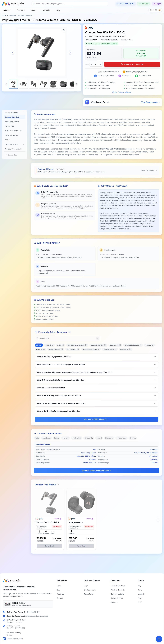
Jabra (140, 590)
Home (4, 15)
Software (133, 438)
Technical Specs (11, 144)
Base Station (47, 438)
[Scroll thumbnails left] (6, 84)
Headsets (6, 10)
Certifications (77, 438)
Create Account (90, 590)
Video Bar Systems (118, 586)
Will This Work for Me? (14, 131)
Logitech (141, 594)
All (39, 345)
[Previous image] (13, 52)
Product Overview (12, 117)
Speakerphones (117, 598)
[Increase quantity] (101, 64)
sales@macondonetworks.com (37, 616)
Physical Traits (121, 438)
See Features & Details (123, 92)
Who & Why (10, 126)
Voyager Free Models (13, 149)
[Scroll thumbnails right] (77, 84)
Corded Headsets (117, 594)
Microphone (109, 438)
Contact (60, 598)
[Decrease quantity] (92, 64)
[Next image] (70, 52)
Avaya (140, 598)
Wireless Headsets (25, 15)
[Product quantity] (96, 64)
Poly (139, 586)
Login (86, 586)
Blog (58, 10)
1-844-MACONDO (33, 612)
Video (34, 10)
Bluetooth (66, 438)
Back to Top (11, 155)
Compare (58, 519)
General (99, 438)
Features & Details (12, 122)
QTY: (87, 64)
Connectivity (89, 438)
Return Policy (89, 594)
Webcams (115, 602)
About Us (47, 10)
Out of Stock (49, 546)
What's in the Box (12, 135)
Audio (37, 438)
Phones (21, 10)
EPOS (140, 602)
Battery (57, 438)
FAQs (7, 140)
